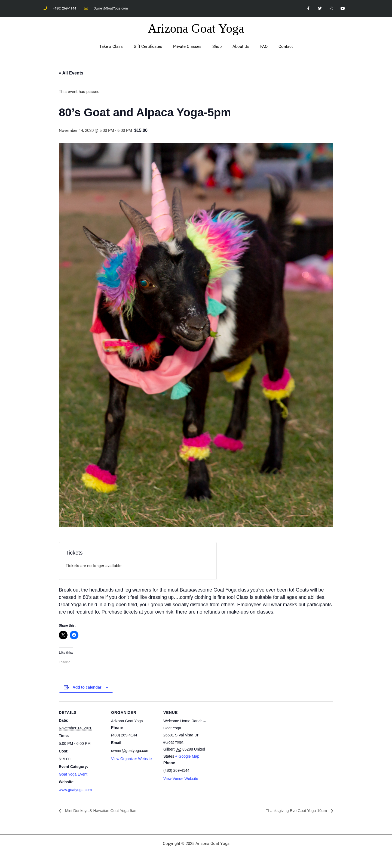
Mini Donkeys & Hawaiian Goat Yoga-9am (105, 811)
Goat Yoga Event (73, 775)
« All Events (71, 74)
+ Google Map (187, 757)
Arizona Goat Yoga (196, 29)
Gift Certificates (148, 47)
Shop (217, 47)
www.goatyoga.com (75, 791)
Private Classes (187, 47)
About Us (241, 47)
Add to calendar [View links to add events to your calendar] (87, 688)
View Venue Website (181, 779)
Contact (286, 47)
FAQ (264, 47)
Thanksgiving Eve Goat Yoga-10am (293, 811)
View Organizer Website (131, 760)
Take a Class (111, 47)
